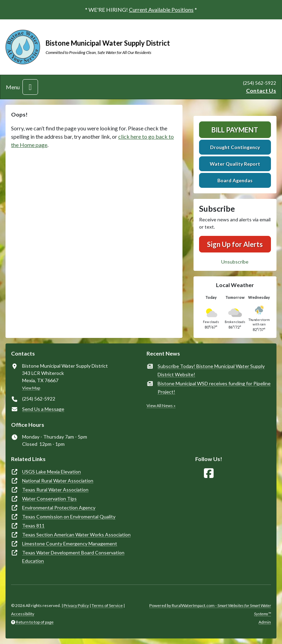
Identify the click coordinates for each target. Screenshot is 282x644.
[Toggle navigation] (30, 87)
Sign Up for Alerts (235, 244)
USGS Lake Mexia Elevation (51, 472)
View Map (31, 388)
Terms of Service (107, 605)
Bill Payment (235, 130)
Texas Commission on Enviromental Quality (69, 517)
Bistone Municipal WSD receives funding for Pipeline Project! (214, 388)
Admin (265, 622)
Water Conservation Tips (49, 499)
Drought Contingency (235, 147)
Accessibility (23, 614)
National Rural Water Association (58, 481)
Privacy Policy (76, 605)
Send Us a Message (43, 409)
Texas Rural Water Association (55, 490)
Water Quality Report (235, 164)
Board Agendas (235, 180)
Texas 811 (33, 526)
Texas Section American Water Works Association (76, 535)
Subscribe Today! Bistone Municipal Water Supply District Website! (211, 370)
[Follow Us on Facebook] (209, 473)
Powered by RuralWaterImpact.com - (210, 610)
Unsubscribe (235, 262)
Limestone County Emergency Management (70, 544)
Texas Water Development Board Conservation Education (73, 557)
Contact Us (261, 90)
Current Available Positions (161, 10)
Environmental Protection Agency (59, 508)
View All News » (161, 406)
